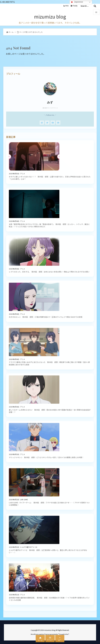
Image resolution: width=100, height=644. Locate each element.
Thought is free (64, 634)
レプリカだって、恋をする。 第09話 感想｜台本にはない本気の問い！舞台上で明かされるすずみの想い (49, 272)
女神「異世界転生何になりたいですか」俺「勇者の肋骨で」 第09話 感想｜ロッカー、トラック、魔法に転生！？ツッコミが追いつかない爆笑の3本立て (49, 225)
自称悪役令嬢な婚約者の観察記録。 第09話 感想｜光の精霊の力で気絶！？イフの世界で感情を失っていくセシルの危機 (49, 599)
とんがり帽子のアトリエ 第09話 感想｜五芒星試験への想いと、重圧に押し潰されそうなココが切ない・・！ (48, 551)
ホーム (11, 32)
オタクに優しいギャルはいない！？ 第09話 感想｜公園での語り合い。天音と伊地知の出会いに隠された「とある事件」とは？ (50, 178)
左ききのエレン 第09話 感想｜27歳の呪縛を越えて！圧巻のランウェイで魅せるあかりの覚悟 (46, 317)
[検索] (95, 6)
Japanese (77, 2)
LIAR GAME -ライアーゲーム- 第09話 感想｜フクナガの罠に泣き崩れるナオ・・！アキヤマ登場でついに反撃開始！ (49, 504)
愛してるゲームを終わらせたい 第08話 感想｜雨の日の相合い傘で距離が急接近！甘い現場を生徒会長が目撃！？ (50, 411)
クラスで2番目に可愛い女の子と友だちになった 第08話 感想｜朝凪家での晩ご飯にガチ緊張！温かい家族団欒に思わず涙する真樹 (49, 363)
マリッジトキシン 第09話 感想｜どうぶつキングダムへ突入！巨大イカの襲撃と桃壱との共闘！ (46, 457)
